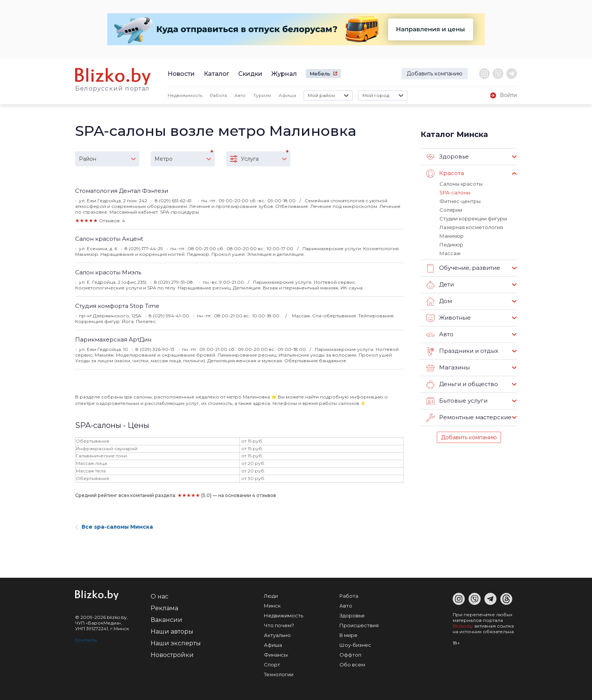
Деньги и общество (462, 385)
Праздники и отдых (462, 351)
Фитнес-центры (460, 201)
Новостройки (172, 655)
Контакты (86, 640)
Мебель (320, 74)
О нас (160, 596)
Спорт (272, 665)
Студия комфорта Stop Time (117, 306)
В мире (348, 635)
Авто (240, 95)
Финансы (276, 655)
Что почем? (279, 625)
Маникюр (452, 236)
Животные (449, 318)
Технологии (279, 674)
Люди (271, 596)
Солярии (451, 210)
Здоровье (448, 157)
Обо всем (352, 665)
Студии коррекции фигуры (473, 218)
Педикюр (451, 245)
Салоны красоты (461, 184)
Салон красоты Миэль (108, 272)
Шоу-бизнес (355, 645)
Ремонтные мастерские (469, 418)
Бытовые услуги (457, 401)
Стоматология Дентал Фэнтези (122, 191)
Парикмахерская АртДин (113, 339)
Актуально (277, 635)
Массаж (450, 253)
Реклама (164, 608)
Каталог (217, 74)
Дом (439, 302)
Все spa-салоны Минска (114, 527)
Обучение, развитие (463, 268)
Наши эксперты (176, 643)
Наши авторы (172, 632)
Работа (218, 95)
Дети (440, 285)
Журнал (284, 74)
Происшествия (359, 625)
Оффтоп (350, 655)
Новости (181, 74)
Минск (272, 606)
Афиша (287, 95)
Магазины (448, 368)
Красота (445, 174)
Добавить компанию (435, 74)
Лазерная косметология (471, 227)
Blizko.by (463, 626)
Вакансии (166, 620)
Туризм (262, 95)
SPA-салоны (455, 192)
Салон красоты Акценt (109, 239)
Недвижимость (185, 95)
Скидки (250, 74)
